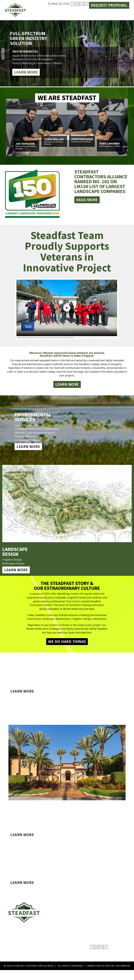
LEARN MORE (67, 387)
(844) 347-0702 (59, 4)
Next (131, 54)
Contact (123, 12)
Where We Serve (92, 14)
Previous (3, 54)
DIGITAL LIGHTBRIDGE (118, 976)
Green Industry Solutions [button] (63, 14)
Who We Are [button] (36, 14)
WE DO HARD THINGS (67, 650)
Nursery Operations (15, 963)
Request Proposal (109, 5)
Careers (109, 12)
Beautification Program (17, 959)
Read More (87, 206)
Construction (11, 955)
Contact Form (76, 924)
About (72, 915)
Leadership (75, 920)
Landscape (10, 951)
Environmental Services (17, 946)
